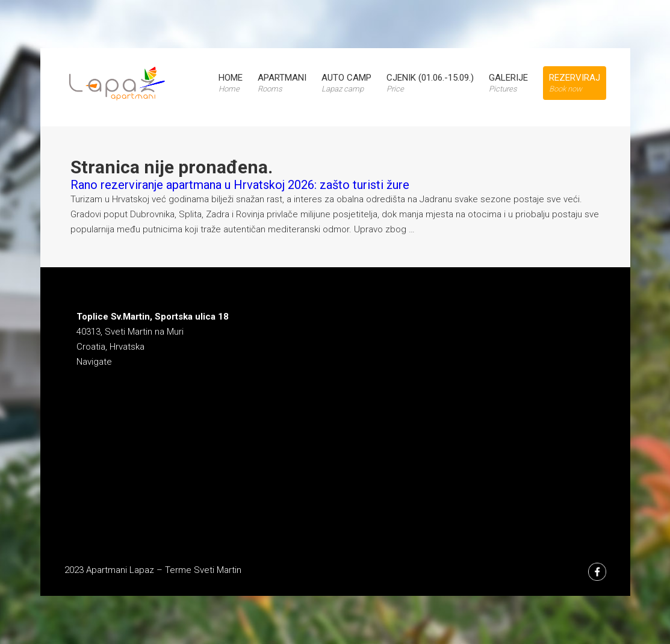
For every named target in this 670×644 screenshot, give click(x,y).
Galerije (508, 83)
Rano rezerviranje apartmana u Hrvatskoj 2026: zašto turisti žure (240, 185)
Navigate (94, 362)
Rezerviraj (575, 83)
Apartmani (282, 83)
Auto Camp (346, 83)
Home (231, 83)
